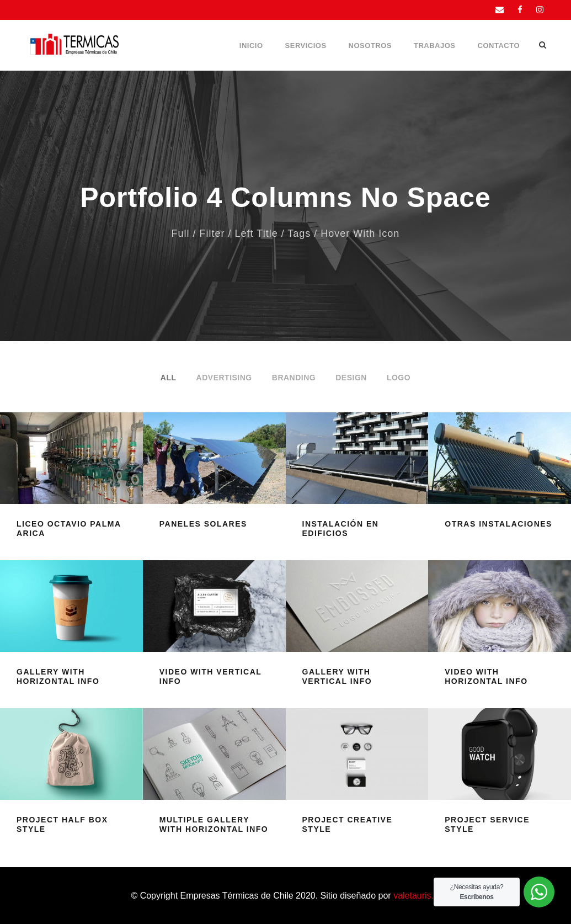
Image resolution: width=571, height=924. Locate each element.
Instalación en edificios (341, 529)
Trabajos (435, 46)
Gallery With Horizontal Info (58, 676)
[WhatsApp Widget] (539, 892)
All (169, 378)
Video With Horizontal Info (486, 676)
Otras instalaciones (498, 524)
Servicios (306, 46)
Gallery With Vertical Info (337, 676)
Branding (294, 378)
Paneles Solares (203, 524)
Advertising (224, 378)
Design (351, 378)
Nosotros (370, 46)
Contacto (499, 46)
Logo (399, 378)
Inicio (251, 46)
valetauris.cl (417, 896)
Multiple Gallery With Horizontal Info (214, 824)
